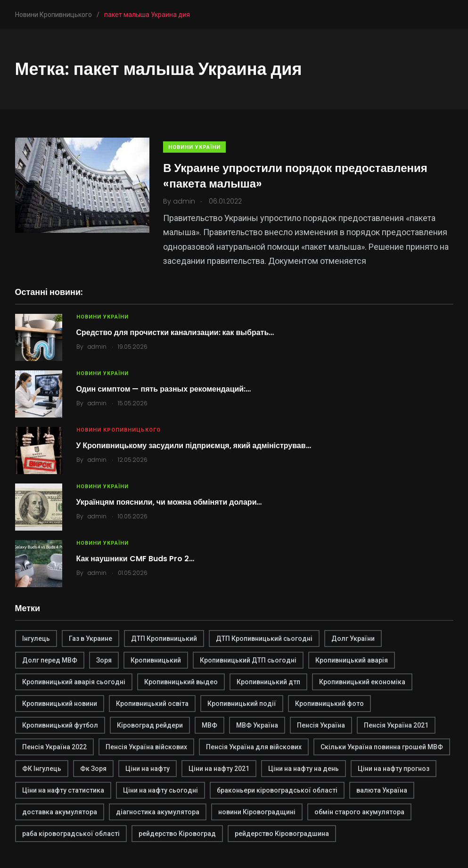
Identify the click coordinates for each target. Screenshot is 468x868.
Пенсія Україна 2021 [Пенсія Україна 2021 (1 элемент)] (396, 725)
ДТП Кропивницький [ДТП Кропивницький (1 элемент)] (164, 639)
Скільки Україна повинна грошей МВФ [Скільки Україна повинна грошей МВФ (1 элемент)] (382, 747)
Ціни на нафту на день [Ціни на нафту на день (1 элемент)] (304, 769)
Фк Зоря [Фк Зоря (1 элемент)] (93, 769)
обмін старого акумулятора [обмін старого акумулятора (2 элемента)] (359, 812)
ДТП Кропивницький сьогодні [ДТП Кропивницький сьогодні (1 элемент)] (264, 639)
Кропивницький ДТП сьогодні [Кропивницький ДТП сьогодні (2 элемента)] (248, 660)
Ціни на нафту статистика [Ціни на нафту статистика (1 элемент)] (63, 790)
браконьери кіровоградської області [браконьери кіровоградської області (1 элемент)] (277, 790)
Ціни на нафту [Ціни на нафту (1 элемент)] (148, 769)
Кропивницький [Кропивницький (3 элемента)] (156, 660)
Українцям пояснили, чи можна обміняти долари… (169, 502)
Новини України (195, 147)
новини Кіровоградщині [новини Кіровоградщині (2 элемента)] (257, 812)
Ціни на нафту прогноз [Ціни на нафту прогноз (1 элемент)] (394, 769)
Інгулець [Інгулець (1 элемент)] (36, 639)
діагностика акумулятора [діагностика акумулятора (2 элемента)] (158, 812)
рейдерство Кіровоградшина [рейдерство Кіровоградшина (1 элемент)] (282, 834)
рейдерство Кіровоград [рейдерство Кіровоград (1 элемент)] (177, 834)
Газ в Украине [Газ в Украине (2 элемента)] (90, 639)
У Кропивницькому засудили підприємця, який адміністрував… (194, 446)
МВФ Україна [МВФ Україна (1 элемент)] (257, 725)
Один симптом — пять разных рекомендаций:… (164, 389)
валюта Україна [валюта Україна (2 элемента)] (382, 790)
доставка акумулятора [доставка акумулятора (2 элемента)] (60, 812)
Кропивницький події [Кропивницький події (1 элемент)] (242, 704)
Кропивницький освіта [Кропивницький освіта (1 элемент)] (152, 704)
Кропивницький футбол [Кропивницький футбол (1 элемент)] (60, 725)
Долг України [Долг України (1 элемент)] (353, 639)
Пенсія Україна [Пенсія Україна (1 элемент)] (321, 725)
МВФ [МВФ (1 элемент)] (209, 725)
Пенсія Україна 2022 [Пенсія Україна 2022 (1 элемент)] (54, 747)
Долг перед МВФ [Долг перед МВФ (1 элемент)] (50, 660)
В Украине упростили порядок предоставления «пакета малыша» (296, 176)
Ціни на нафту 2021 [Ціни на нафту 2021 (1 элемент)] (219, 769)
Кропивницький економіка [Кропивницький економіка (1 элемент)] (362, 682)
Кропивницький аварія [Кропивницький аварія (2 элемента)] (352, 660)
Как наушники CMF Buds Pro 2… (135, 559)
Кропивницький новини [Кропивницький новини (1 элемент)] (60, 704)
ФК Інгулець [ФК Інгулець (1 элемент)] (42, 769)
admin (97, 347)
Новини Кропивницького (119, 430)
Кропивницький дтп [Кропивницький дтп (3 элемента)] (268, 682)
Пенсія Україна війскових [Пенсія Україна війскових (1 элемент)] (146, 747)
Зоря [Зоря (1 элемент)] (104, 660)
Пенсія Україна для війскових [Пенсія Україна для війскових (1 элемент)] (254, 747)
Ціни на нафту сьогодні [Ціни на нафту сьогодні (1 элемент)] (160, 790)
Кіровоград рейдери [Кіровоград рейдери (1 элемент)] (150, 725)
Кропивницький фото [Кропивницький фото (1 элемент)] (329, 704)
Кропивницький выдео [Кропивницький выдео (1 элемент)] (181, 682)
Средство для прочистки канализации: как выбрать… (175, 332)
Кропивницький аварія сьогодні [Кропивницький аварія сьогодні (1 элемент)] (74, 682)
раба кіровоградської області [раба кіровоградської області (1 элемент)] (71, 834)
